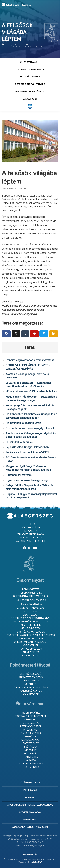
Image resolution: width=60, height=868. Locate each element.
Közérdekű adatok (31, 691)
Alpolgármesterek (31, 593)
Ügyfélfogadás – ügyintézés (31, 688)
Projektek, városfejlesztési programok (31, 635)
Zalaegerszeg (16, 5)
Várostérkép (31, 645)
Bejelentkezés (30, 855)
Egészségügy (31, 743)
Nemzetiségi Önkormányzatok (31, 622)
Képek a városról (31, 726)
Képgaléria (31, 531)
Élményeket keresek (31, 538)
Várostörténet (31, 528)
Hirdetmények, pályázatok (30, 92)
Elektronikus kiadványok (31, 764)
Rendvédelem (31, 757)
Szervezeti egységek (31, 677)
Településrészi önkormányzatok (31, 618)
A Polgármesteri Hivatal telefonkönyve (30, 805)
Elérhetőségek (31, 681)
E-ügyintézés (31, 684)
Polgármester (31, 589)
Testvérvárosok (31, 656)
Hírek (28, 44)
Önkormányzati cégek (31, 639)
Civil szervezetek (31, 733)
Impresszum (30, 790)
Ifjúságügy (31, 747)
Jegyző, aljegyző (31, 674)
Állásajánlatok (31, 740)
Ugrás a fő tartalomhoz (50, 1)
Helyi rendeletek (31, 628)
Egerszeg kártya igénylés (30, 84)
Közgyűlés (31, 612)
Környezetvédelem (31, 649)
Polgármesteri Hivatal (28, 69)
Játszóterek (31, 750)
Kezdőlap (10, 44)
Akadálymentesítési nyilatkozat (30, 827)
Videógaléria (31, 723)
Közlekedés (31, 754)
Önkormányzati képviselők (29, 596)
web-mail (30, 797)
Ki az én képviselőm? (32, 604)
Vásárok (31, 760)
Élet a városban (28, 77)
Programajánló (31, 713)
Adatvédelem (30, 820)
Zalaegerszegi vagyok (31, 534)
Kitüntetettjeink (31, 625)
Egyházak (31, 737)
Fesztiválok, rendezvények (31, 716)
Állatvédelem (31, 652)
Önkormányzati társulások (31, 642)
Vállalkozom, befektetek (31, 541)
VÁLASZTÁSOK (30, 99)
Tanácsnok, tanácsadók (31, 608)
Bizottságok (31, 615)
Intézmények (31, 730)
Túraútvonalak (31, 767)
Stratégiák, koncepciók (31, 632)
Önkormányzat (28, 62)
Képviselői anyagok (30, 812)
